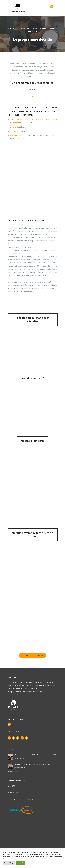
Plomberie (14, 131)
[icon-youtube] (27, 738)
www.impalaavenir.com (18, 695)
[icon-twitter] (14, 738)
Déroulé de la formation (33, 655)
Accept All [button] (21, 863)
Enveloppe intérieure (18, 135)
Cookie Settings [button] (9, 863)
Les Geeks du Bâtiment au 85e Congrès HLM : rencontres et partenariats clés (36, 766)
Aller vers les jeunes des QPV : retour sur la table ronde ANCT (36, 755)
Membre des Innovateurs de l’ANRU (20, 799)
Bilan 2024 (11, 786)
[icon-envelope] (52, 7)
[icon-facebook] (23, 738)
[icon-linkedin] (10, 738)
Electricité (14, 127)
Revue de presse (14, 793)
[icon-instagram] (18, 738)
